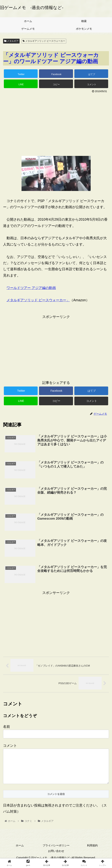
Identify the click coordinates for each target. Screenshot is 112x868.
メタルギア (11, 41)
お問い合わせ (56, 857)
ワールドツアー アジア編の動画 (31, 288)
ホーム (20, 852)
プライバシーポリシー (56, 852)
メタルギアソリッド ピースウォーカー (44, 41)
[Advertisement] (56, 123)
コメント (10, 746)
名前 (7, 727)
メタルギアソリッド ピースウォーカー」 (38, 300)
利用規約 (92, 852)
